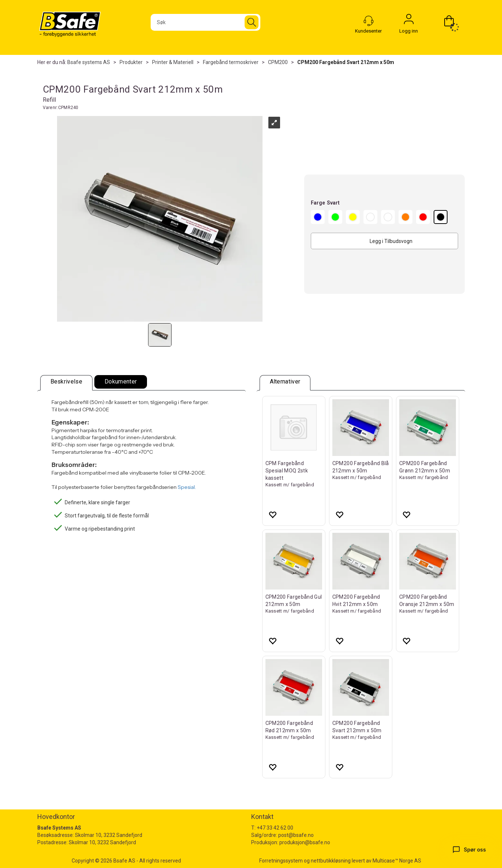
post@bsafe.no (296, 835)
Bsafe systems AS (89, 62)
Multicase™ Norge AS (397, 861)
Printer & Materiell (173, 62)
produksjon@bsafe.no (305, 842)
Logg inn (409, 21)
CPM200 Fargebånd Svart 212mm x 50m (346, 62)
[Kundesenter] (369, 21)
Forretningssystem (281, 861)
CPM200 (278, 62)
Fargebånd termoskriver (231, 62)
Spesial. (187, 487)
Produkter (131, 62)
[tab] (67, 383)
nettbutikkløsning (331, 861)
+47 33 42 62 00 (275, 828)
